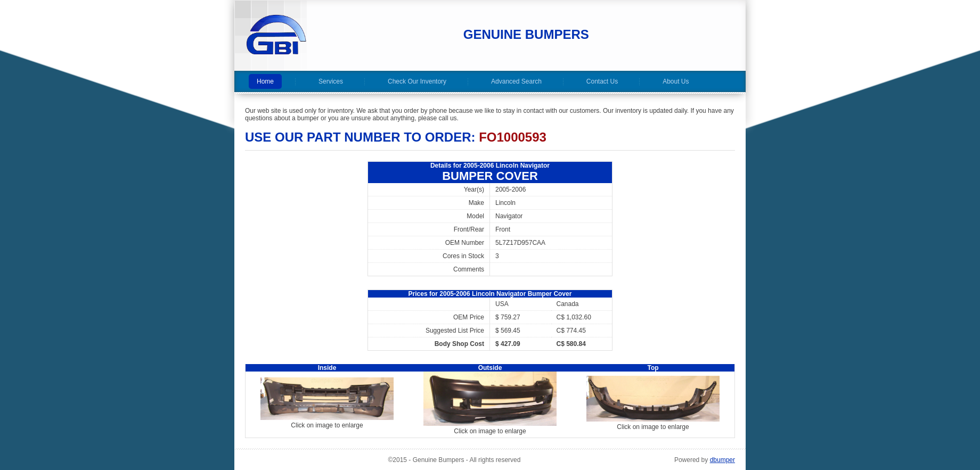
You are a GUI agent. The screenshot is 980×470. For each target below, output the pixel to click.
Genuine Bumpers (526, 34)
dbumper (722, 460)
